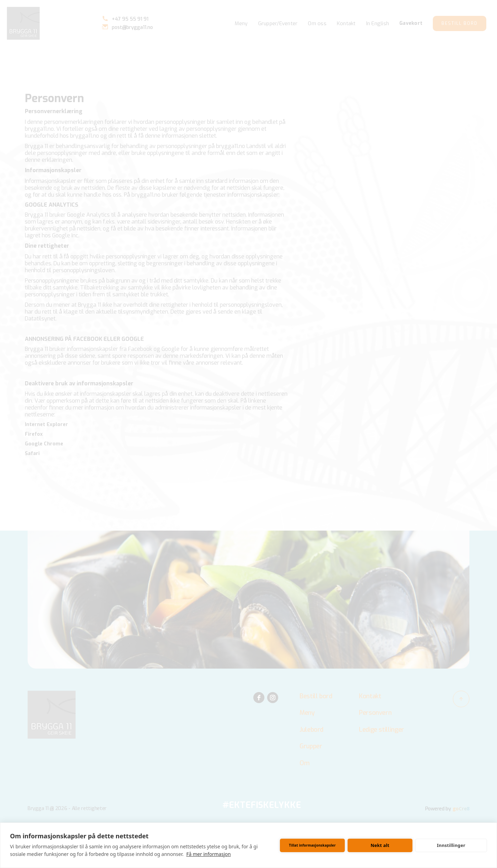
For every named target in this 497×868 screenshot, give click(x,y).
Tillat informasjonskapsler (312, 845)
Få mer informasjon (209, 854)
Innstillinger (451, 845)
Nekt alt (380, 845)
